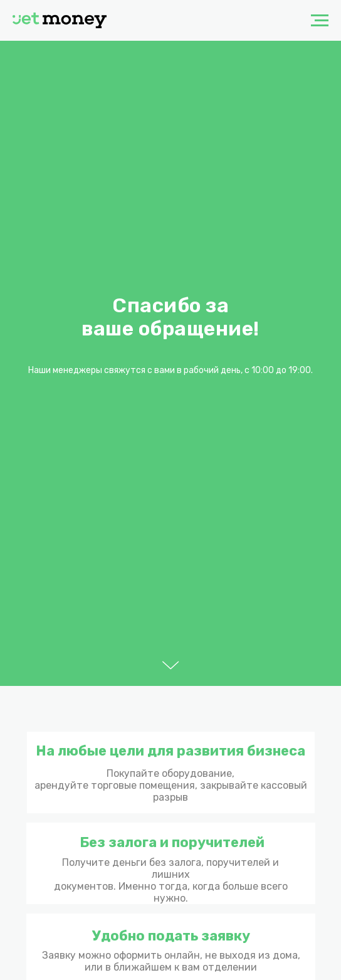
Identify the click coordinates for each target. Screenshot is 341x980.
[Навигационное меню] (320, 21)
